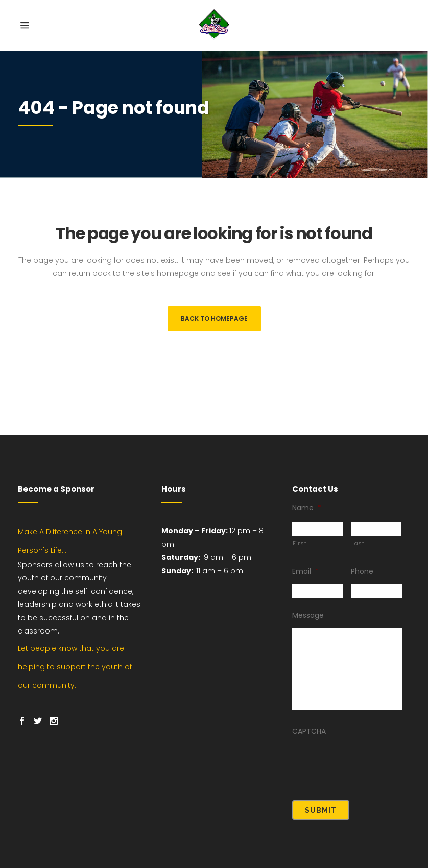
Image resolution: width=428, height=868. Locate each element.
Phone (362, 579)
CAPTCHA (309, 739)
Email (305, 579)
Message (308, 623)
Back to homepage (214, 319)
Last (358, 551)
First (300, 551)
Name (307, 516)
